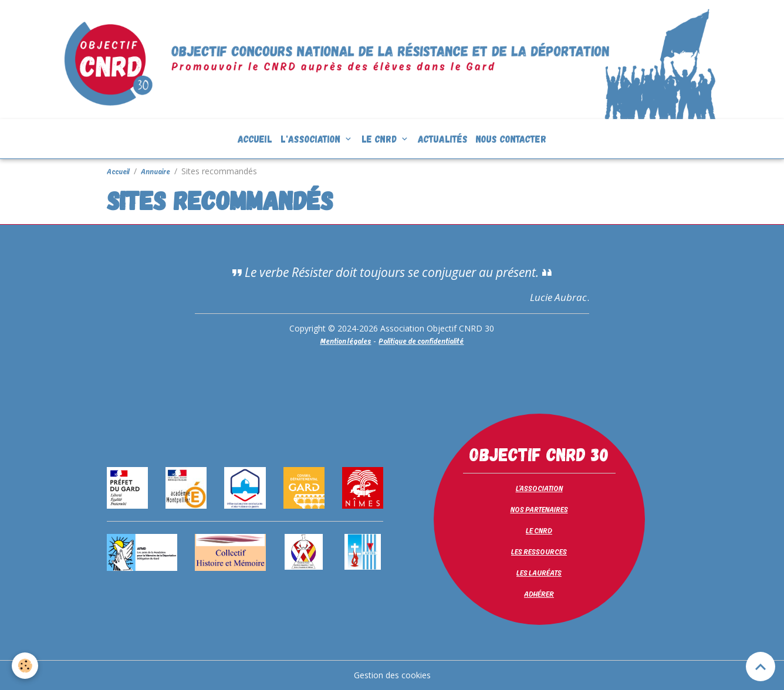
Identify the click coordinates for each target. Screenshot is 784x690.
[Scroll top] (761, 667)
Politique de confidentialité (421, 341)
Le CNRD (381, 138)
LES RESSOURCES (539, 552)
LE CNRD (539, 530)
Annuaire (156, 171)
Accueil (255, 138)
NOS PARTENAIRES (539, 509)
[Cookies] (25, 666)
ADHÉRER (539, 594)
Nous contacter (511, 138)
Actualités (443, 138)
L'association (312, 138)
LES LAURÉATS (539, 573)
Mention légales (345, 341)
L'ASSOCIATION (539, 488)
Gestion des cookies (392, 675)
